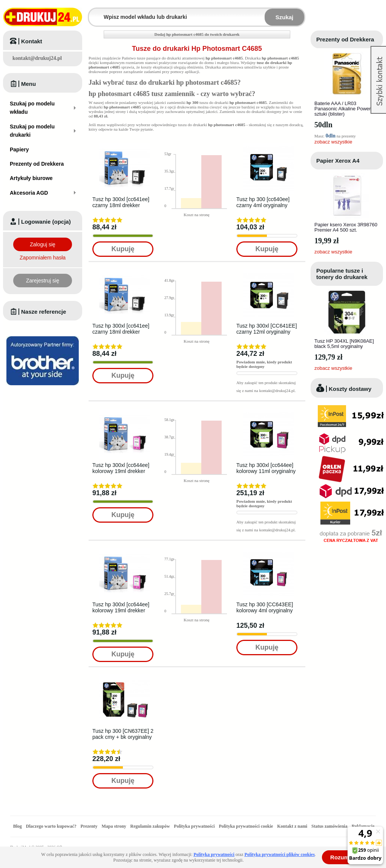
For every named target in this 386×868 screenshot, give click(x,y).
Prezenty (89, 826)
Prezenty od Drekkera (345, 39)
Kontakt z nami (292, 826)
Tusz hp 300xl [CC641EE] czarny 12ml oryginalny (267, 329)
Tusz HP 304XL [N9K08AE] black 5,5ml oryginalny (344, 344)
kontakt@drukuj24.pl (37, 58)
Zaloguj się (43, 244)
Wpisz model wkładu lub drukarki (93, 13)
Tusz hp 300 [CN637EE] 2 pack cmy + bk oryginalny (123, 734)
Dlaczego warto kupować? (51, 826)
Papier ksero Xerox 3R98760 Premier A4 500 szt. (346, 227)
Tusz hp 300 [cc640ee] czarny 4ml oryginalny (263, 202)
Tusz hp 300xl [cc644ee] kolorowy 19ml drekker (121, 468)
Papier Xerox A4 (338, 161)
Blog (18, 826)
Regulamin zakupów (150, 826)
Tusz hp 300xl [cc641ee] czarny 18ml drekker (121, 202)
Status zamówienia (330, 826)
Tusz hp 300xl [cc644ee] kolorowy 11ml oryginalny (266, 468)
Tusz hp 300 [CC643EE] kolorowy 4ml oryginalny (265, 607)
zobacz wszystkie (333, 142)
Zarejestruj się (43, 281)
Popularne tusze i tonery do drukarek (342, 274)
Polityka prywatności (194, 826)
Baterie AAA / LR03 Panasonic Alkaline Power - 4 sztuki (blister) (346, 109)
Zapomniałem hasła (43, 258)
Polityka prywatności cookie (246, 826)
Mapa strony (114, 826)
